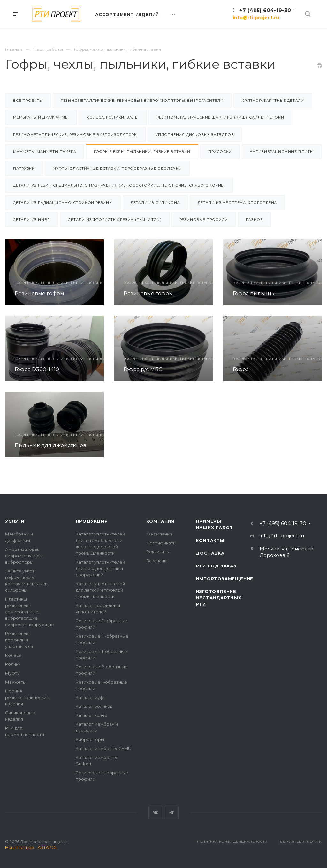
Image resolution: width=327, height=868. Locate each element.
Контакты (210, 540)
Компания (160, 521)
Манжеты (16, 682)
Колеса (13, 655)
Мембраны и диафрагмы (41, 117)
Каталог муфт (91, 697)
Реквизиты (158, 552)
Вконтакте (155, 813)
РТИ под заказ (216, 566)
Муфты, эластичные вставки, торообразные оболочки (117, 168)
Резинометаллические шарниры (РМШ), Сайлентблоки (220, 117)
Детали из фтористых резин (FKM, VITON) (115, 220)
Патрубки (24, 168)
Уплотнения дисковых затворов (195, 135)
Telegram (172, 813)
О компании (159, 534)
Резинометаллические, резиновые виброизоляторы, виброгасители (142, 101)
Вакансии (156, 561)
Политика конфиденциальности (232, 842)
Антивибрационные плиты (282, 152)
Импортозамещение (224, 579)
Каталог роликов (94, 706)
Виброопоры (90, 739)
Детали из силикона (155, 203)
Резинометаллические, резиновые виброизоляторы (75, 135)
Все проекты (28, 101)
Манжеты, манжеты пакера (45, 152)
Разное (254, 220)
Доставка (210, 553)
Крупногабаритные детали (273, 101)
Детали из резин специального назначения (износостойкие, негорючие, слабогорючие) (119, 185)
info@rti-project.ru (256, 18)
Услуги (15, 521)
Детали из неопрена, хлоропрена (237, 203)
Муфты (13, 673)
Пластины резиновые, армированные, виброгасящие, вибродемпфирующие (30, 612)
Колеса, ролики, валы (113, 117)
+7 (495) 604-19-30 (265, 10)
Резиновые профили (204, 220)
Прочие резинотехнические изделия (27, 697)
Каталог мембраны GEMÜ (103, 748)
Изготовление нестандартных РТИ (218, 598)
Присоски (220, 152)
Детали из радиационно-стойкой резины (63, 203)
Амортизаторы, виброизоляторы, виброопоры (24, 556)
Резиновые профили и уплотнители (19, 640)
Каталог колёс (91, 715)
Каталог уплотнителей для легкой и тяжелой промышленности (100, 590)
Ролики (13, 664)
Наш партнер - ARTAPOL (31, 847)
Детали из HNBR (32, 220)
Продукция (92, 521)
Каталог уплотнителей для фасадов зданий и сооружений (100, 568)
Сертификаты (161, 543)
